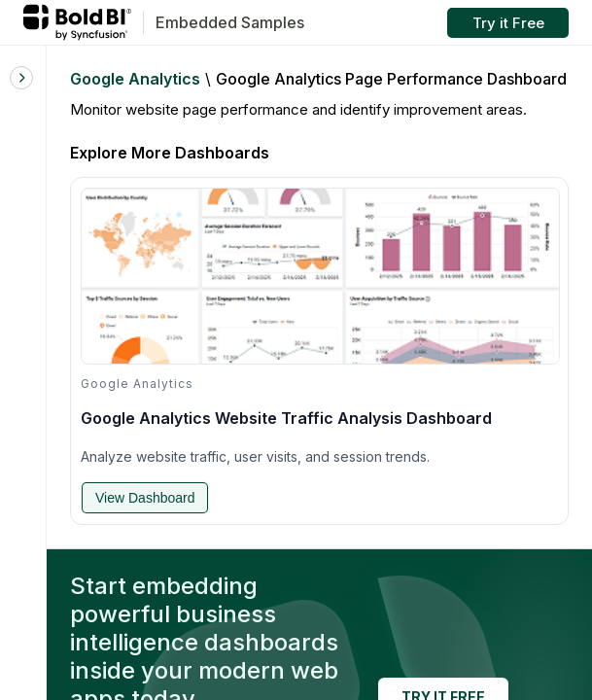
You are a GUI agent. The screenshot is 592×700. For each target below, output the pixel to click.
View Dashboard (145, 498)
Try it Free (508, 23)
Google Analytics (135, 79)
